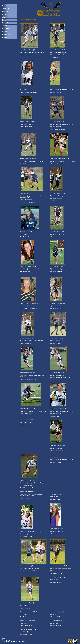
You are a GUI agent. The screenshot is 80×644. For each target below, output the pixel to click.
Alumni (5, 17)
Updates (5, 37)
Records (5, 23)
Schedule (6, 8)
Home (5, 6)
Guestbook (6, 29)
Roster (5, 14)
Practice (5, 11)
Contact (5, 32)
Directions (6, 34)
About (4, 26)
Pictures (5, 20)
